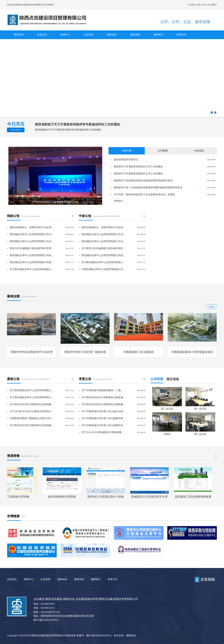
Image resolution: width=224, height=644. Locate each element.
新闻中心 (65, 35)
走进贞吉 (42, 35)
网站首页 (19, 35)
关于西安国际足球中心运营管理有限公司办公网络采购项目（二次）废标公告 (32, 390)
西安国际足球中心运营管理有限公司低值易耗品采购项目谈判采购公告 (32, 255)
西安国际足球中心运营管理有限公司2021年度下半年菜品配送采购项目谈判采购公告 (32, 234)
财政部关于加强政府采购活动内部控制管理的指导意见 (143, 181)
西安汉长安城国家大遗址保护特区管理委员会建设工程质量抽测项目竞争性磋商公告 (32, 248)
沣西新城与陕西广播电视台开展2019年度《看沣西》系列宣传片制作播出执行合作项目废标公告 (32, 418)
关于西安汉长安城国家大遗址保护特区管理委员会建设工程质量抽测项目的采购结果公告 (104, 248)
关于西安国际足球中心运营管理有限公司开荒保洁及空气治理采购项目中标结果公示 (104, 262)
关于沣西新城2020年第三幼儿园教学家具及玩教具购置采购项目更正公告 (104, 418)
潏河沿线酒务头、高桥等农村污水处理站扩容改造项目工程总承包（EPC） (32, 227)
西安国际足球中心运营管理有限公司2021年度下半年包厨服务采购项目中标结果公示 (104, 234)
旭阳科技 (131, 636)
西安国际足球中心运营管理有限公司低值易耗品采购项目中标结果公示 (104, 255)
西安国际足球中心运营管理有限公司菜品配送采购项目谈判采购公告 (32, 262)
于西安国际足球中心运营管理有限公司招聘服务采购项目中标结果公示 (104, 269)
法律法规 (127, 151)
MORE (212, 307)
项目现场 (173, 379)
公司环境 (157, 379)
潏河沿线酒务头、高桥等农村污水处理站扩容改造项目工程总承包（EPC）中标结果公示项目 (104, 227)
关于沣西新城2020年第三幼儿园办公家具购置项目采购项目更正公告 (104, 411)
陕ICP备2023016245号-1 (46, 620)
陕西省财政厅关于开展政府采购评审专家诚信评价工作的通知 (78, 124)
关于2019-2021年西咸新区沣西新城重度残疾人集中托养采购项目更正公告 (104, 432)
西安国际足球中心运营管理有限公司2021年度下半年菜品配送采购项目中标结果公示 (104, 241)
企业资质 (89, 35)
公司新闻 (163, 151)
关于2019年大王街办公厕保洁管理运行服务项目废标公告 (32, 411)
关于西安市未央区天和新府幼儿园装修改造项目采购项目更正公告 (104, 397)
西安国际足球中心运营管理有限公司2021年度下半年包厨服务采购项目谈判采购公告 (32, 241)
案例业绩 (135, 35)
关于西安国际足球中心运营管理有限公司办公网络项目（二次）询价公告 (32, 269)
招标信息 (112, 35)
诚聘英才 (158, 35)
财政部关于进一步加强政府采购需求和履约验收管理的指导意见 (148, 188)
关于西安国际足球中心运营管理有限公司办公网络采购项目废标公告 (32, 397)
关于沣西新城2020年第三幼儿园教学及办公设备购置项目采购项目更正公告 (104, 425)
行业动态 (199, 151)
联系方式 (182, 35)
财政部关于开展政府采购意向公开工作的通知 (138, 167)
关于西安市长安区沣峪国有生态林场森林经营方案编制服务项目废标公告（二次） (32, 404)
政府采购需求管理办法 (126, 160)
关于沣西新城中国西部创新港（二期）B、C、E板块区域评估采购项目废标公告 (104, 390)
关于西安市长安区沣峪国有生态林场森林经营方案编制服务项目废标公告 (32, 425)
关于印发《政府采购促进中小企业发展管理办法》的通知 (144, 195)
